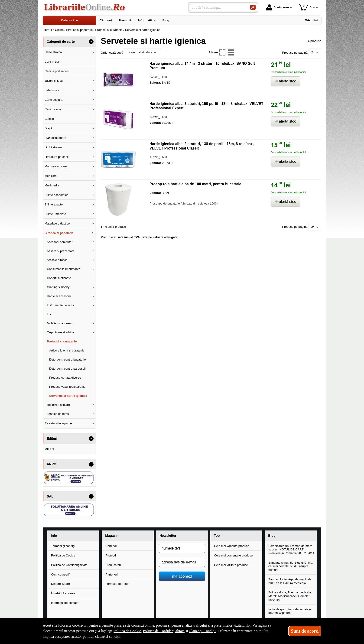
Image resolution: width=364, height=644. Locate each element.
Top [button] (217, 536)
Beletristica (52, 90)
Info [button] (54, 536)
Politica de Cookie (63, 555)
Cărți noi (111, 546)
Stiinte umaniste (55, 214)
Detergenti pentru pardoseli (67, 369)
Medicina (51, 176)
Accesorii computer (60, 242)
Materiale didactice (57, 223)
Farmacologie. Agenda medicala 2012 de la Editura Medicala (290, 581)
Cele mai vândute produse (232, 546)
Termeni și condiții (63, 546)
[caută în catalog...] (218, 8)
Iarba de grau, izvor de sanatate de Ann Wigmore (290, 611)
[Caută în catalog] (253, 7)
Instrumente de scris (60, 305)
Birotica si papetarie (59, 233)
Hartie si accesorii (59, 296)
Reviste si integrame (58, 423)
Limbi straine (53, 147)
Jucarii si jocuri (54, 81)
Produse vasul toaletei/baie (67, 387)
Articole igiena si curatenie (67, 350)
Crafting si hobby (58, 287)
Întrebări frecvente (63, 593)
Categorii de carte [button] (61, 42)
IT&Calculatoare (55, 138)
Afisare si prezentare (61, 251)
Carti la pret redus (57, 71)
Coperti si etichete (59, 278)
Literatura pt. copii (57, 157)
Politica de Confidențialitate (69, 565)
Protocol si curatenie (62, 341)
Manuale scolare (56, 166)
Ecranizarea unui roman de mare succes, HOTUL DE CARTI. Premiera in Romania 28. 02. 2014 (291, 550)
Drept (48, 128)
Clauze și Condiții (202, 631)
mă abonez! (182, 576)
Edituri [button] (52, 439)
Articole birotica (57, 260)
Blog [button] (272, 536)
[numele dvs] (182, 548)
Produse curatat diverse (65, 378)
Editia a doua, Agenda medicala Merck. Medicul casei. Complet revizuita (290, 596)
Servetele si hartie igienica (68, 396)
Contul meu (277, 7)
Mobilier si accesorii (60, 323)
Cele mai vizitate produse (231, 565)
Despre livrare (60, 584)
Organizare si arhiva (60, 332)
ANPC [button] (51, 464)
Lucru (51, 314)
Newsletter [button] (168, 536)
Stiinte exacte (54, 204)
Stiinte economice (57, 195)
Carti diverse (53, 109)
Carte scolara (54, 100)
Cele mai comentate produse (233, 555)
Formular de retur (117, 584)
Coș (307, 7)
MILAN (49, 449)
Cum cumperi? (61, 574)
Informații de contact (65, 603)
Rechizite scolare (58, 405)
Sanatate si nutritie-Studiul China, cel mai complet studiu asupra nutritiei (291, 566)
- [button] (91, 42)
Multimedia (52, 185)
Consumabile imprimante (64, 269)
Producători (113, 565)
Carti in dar (52, 62)
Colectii (50, 119)
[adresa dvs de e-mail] (182, 562)
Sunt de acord (305, 631)
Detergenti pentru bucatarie (68, 359)
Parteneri (112, 574)
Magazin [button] (112, 536)
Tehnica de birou (58, 414)
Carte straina (53, 52)
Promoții (111, 555)
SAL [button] (50, 496)
